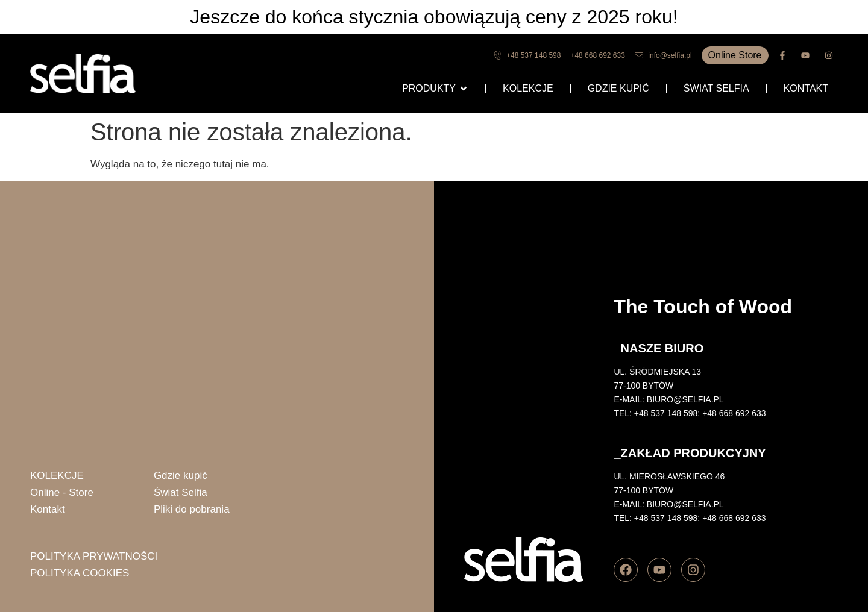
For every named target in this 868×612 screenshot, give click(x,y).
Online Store (735, 55)
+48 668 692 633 (734, 413)
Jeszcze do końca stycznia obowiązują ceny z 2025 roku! (434, 17)
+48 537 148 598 (666, 413)
